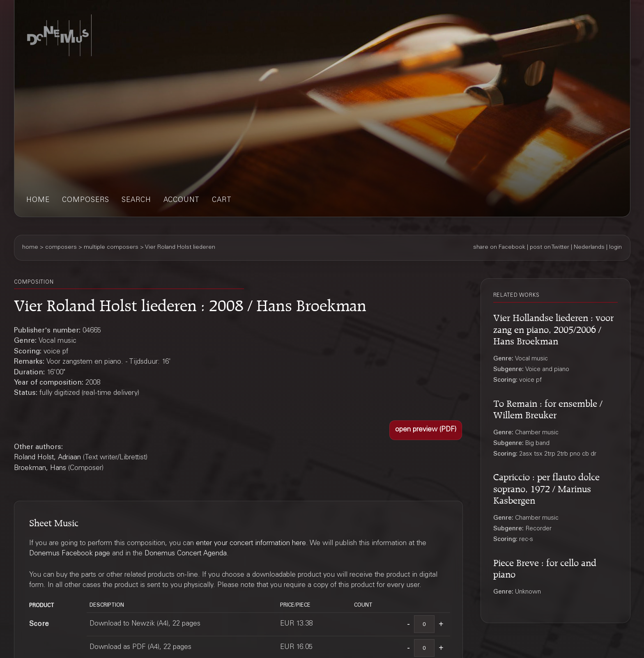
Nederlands (589, 248)
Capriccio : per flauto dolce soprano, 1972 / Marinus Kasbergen (546, 487)
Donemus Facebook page (70, 554)
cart (222, 201)
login (615, 248)
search (136, 201)
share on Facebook (499, 248)
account (182, 201)
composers (86, 201)
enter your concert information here (251, 544)
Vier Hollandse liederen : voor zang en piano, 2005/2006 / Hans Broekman (553, 328)
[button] (426, 430)
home (38, 201)
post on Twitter (550, 248)
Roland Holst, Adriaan (47, 458)
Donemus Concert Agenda (186, 554)
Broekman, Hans (40, 469)
